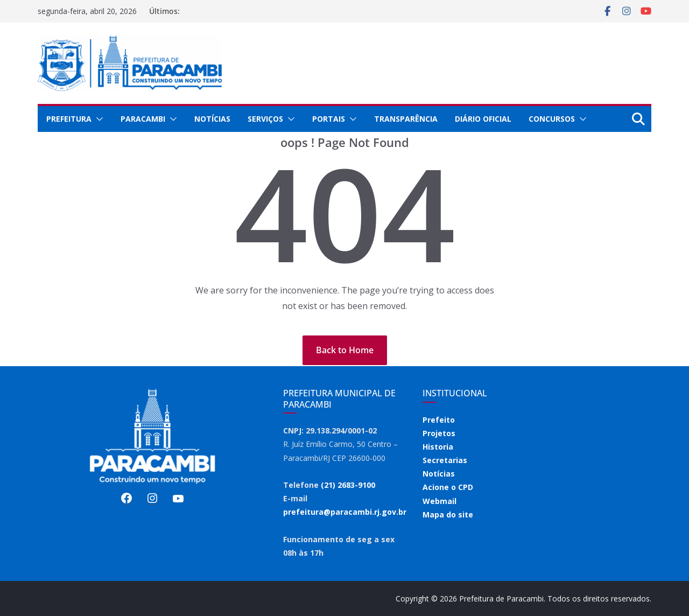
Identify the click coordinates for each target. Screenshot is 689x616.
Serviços (265, 119)
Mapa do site (448, 514)
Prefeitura (69, 119)
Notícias (212, 119)
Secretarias (445, 460)
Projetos (439, 433)
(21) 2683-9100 (348, 485)
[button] (97, 119)
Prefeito (439, 420)
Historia (438, 447)
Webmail (440, 501)
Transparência (406, 119)
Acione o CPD (448, 487)
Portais (329, 119)
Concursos (552, 119)
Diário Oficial (483, 119)
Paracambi (143, 119)
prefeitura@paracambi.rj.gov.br (345, 512)
